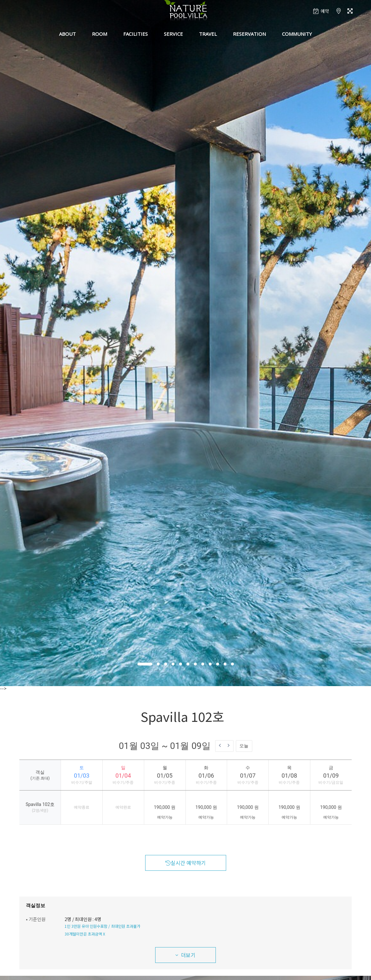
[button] (145, 664)
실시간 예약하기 (186, 863)
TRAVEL (208, 34)
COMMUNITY (297, 34)
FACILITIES (135, 34)
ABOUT (67, 34)
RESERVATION (249, 34)
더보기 (185, 955)
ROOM (100, 34)
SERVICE (173, 34)
